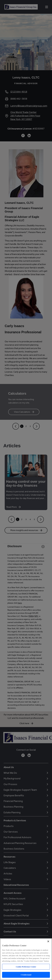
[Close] (48, 941)
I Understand (26, 975)
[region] (26, 959)
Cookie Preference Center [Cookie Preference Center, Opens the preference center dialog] (26, 967)
